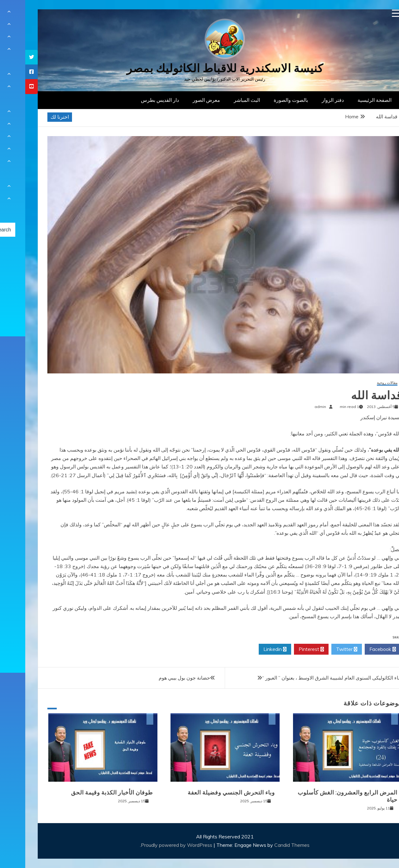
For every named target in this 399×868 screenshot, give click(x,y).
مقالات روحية (362, 383)
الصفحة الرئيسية (349, 100)
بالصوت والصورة (266, 100)
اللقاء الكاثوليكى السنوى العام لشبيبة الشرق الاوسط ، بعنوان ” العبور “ (308, 678)
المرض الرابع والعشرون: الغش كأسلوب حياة (322, 796)
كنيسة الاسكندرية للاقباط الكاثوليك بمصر (200, 68)
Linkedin (250, 649)
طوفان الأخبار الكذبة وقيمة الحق (87, 793)
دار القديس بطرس (135, 100)
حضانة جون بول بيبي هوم (159, 678)
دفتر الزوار (308, 100)
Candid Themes (267, 845)
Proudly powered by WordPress (152, 845)
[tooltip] (6, 57)
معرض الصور (181, 100)
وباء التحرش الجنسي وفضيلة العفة (206, 793)
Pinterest (286, 649)
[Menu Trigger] (370, 13)
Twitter (321, 649)
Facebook (357, 649)
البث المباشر (222, 100)
